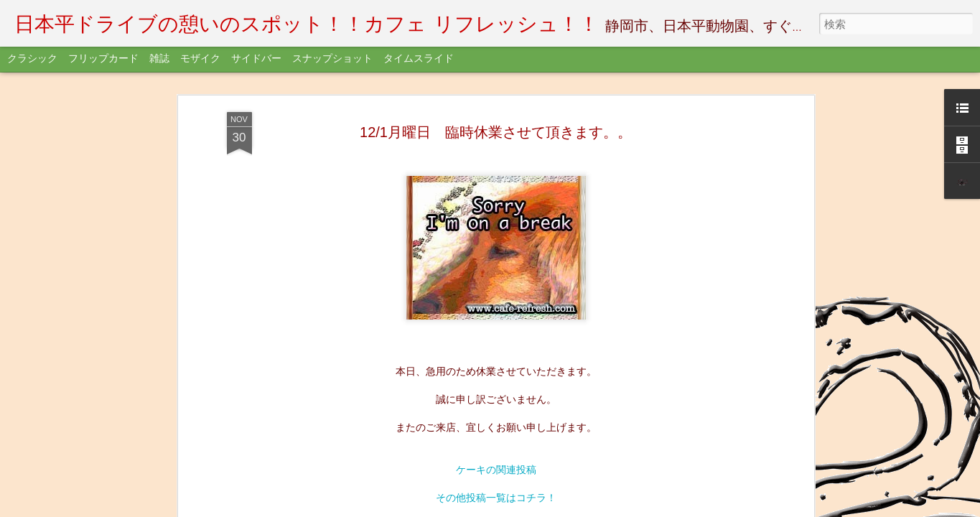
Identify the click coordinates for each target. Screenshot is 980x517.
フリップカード (103, 59)
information (514, 203)
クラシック (32, 59)
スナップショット (332, 59)
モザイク (200, 59)
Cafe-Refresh (574, 183)
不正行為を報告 (536, 508)
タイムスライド (419, 59)
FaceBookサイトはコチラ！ (496, 92)
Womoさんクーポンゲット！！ (495, 120)
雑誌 (159, 59)
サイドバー (256, 59)
